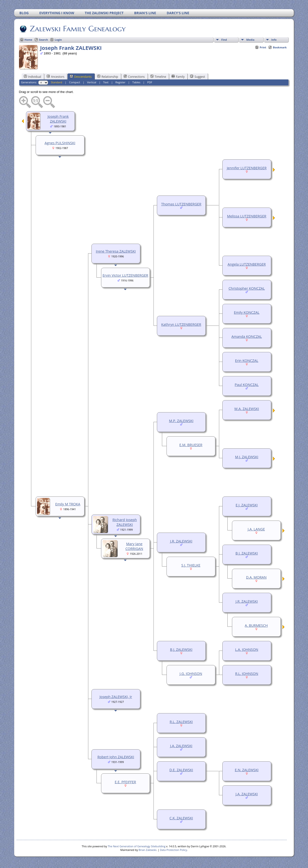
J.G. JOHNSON (191, 673)
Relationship (108, 77)
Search (43, 40)
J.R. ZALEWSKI (247, 601)
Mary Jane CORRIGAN (134, 546)
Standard (56, 82)
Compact (75, 82)
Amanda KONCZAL (247, 336)
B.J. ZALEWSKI (247, 553)
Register (121, 82)
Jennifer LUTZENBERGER (247, 168)
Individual (33, 77)
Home (29, 40)
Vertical (92, 82)
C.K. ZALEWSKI (181, 818)
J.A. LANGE (256, 529)
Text (106, 82)
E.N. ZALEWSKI (247, 770)
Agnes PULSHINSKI (60, 143)
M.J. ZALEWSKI (247, 457)
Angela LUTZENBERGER (247, 264)
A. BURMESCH (256, 625)
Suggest (198, 77)
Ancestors (55, 77)
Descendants (81, 77)
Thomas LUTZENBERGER (181, 204)
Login (58, 40)
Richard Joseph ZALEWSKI (125, 522)
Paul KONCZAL (247, 385)
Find (224, 40)
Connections (134, 77)
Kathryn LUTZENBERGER (181, 324)
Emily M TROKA (68, 504)
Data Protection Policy (173, 850)
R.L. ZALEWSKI (181, 722)
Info (274, 40)
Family (178, 77)
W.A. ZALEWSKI (247, 409)
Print (263, 47)
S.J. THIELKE (191, 565)
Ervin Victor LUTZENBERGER (125, 275)
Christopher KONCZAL (247, 288)
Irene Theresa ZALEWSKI (116, 251)
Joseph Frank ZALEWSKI (58, 119)
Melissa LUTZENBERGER (247, 216)
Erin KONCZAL (247, 360)
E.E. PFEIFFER (125, 782)
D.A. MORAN (256, 577)
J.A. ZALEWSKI (181, 746)
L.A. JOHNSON (247, 649)
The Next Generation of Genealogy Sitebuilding (137, 846)
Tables (136, 82)
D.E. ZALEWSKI (181, 770)
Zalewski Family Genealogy (77, 29)
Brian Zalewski (148, 850)
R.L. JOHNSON (247, 673)
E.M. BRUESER (191, 445)
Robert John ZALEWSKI (116, 757)
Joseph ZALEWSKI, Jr (116, 697)
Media (250, 40)
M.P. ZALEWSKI (181, 421)
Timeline (158, 77)
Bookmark (280, 47)
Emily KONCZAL (247, 312)
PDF (150, 82)
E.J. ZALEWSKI (247, 505)
